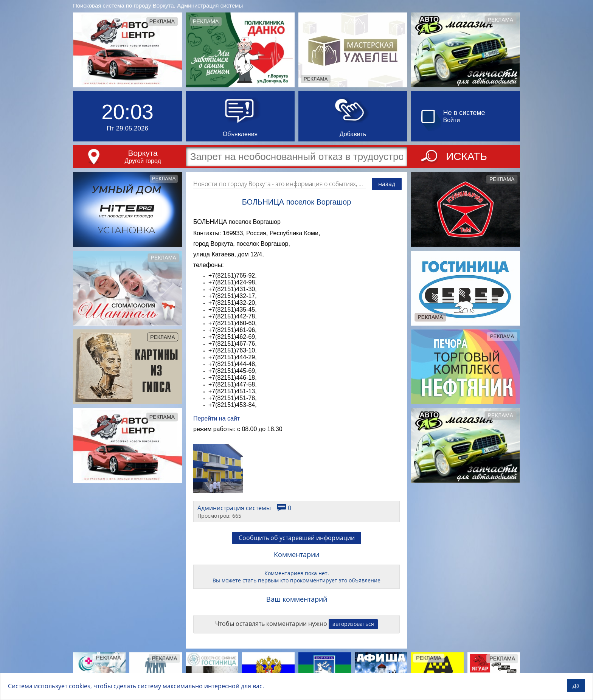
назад (387, 184)
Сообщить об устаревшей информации (297, 538)
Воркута (143, 153)
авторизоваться (353, 624)
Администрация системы (210, 5)
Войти (452, 120)
